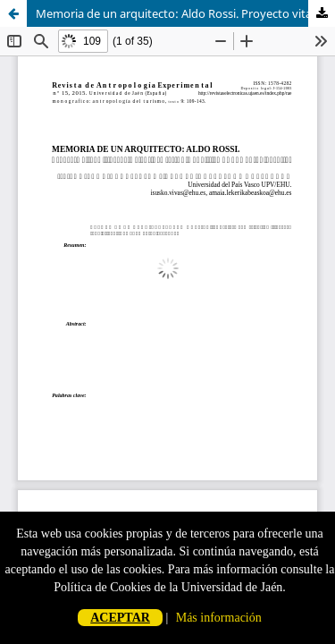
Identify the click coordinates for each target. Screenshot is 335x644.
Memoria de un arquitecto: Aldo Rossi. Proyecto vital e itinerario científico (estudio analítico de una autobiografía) (185, 13)
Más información (219, 618)
